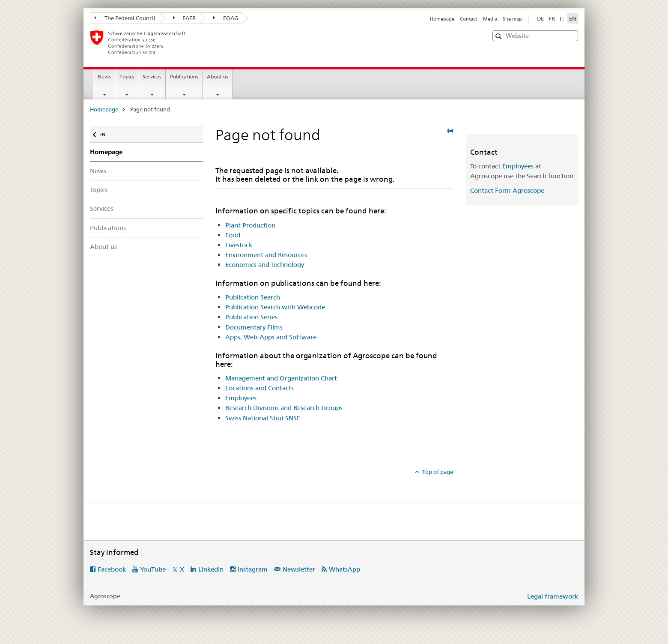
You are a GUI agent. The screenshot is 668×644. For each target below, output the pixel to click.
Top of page (437, 472)
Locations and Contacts (259, 388)
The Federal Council (125, 18)
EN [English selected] (573, 18)
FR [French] (552, 18)
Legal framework (553, 596)
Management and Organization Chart (281, 378)
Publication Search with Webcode (275, 307)
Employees (241, 398)
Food (233, 235)
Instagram (253, 569)
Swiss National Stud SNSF (263, 418)
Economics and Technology (265, 265)
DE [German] (540, 18)
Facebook (112, 569)
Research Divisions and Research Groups (284, 408)
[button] (500, 36)
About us (218, 76)
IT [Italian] (562, 18)
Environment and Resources (266, 255)
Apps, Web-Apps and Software (271, 337)
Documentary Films (254, 327)
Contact (468, 19)
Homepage (442, 19)
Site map (512, 19)
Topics (127, 76)
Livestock (239, 245)
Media (490, 19)
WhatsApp (344, 569)
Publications (184, 76)
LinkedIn (211, 569)
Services (152, 76)
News (104, 76)
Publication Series (251, 317)
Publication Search (253, 297)
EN (104, 133)
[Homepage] (212, 42)
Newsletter (299, 569)
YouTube (153, 569)
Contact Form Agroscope (507, 190)
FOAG (226, 18)
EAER (185, 18)
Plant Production (250, 225)
